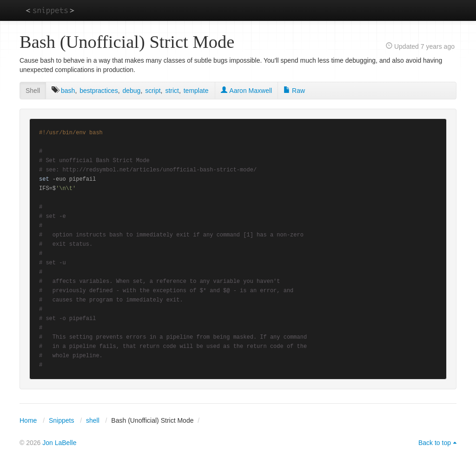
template (196, 91)
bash (68, 91)
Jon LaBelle (59, 443)
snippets (50, 10)
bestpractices (99, 91)
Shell (33, 91)
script (153, 91)
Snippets (61, 420)
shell (93, 420)
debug (131, 91)
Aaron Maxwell (246, 91)
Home (28, 420)
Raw (294, 91)
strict (172, 91)
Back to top (435, 443)
